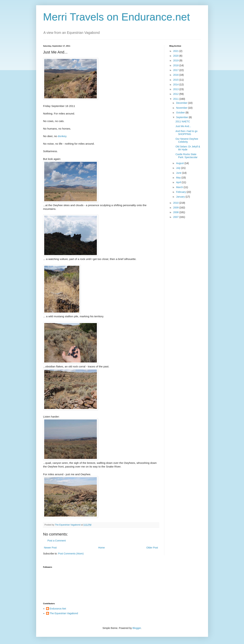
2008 (176, 212)
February (181, 192)
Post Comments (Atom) (71, 554)
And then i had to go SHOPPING (186, 133)
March (180, 187)
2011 (176, 99)
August (180, 163)
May (179, 178)
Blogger (137, 628)
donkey (62, 136)
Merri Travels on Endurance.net (117, 17)
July (179, 168)
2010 (176, 203)
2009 (176, 208)
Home (101, 548)
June (179, 173)
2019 (176, 60)
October (181, 113)
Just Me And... (183, 126)
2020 (176, 56)
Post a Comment (57, 541)
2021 (176, 51)
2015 (176, 80)
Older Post (152, 548)
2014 (176, 84)
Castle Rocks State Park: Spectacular (186, 156)
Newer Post (50, 548)
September (182, 117)
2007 (176, 217)
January (181, 197)
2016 (176, 75)
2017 (176, 70)
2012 (176, 94)
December (182, 103)
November (182, 108)
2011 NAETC (183, 121)
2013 (176, 89)
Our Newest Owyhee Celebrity (187, 140)
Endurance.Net (58, 609)
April (179, 182)
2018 (176, 65)
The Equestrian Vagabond (64, 613)
